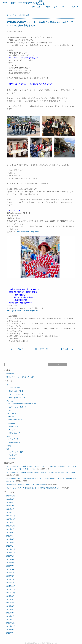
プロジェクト (37, 7)
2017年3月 (10, 613)
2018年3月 (10, 576)
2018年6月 (10, 569)
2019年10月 (11, 526)
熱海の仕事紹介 (14, 442)
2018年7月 (10, 566)
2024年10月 (11, 496)
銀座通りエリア (14, 433)
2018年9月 (10, 559)
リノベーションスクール (18, 407)
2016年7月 (10, 633)
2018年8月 (10, 563)
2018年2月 (10, 579)
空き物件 (12, 458)
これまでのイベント (16, 394)
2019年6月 (10, 533)
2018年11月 (11, 553)
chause (11, 416)
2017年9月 (10, 596)
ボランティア (13, 439)
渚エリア (12, 430)
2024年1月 (10, 509)
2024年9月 (10, 499)
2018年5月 (10, 573)
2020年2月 (10, 523)
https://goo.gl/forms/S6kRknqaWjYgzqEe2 (22, 311)
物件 (48, 7)
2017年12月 (11, 586)
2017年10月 (11, 593)
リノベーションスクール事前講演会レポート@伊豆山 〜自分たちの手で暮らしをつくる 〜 (41, 472)
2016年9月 (10, 630)
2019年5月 (10, 536)
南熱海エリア (13, 426)
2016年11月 (11, 626)
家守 (10, 410)
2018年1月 (10, 583)
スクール (75, 7)
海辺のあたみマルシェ (17, 398)
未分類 (9, 446)
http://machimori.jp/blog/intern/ (28, 232)
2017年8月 (10, 600)
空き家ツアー (13, 455)
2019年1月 (10, 546)
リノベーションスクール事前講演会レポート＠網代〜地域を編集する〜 (33, 488)
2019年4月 (10, 539)
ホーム (5, 3)
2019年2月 (10, 543)
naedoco (12, 423)
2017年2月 (10, 616)
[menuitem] (38, 7)
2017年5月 (10, 610)
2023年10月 (11, 519)
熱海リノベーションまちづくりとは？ (25, 3)
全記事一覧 (11, 374)
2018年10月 (11, 556)
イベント (65, 7)
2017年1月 (10, 620)
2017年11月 (11, 589)
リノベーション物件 (16, 452)
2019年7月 (10, 529)
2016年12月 (11, 623)
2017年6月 (10, 606)
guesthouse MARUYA (17, 420)
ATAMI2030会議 (24, 15)
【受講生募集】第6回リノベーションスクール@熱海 (26, 484)
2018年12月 (11, 549)
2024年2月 (10, 506)
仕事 (55, 7)
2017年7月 (10, 603)
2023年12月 (11, 513)
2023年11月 (11, 516)
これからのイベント (16, 391)
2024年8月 (10, 503)
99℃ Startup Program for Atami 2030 (22, 404)
